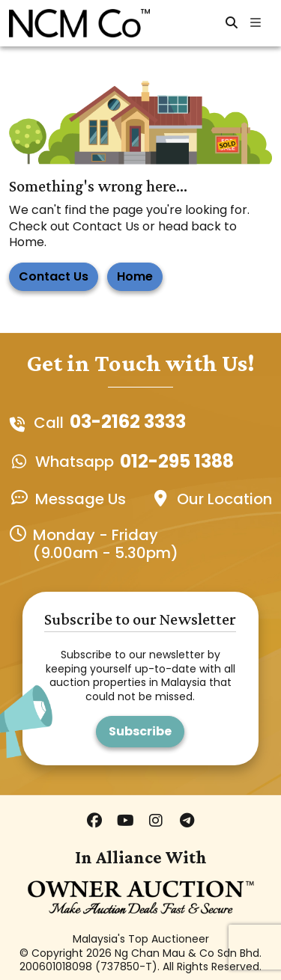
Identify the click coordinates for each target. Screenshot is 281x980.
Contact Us (54, 276)
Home (135, 276)
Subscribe (140, 731)
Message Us (81, 499)
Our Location (224, 499)
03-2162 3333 (128, 422)
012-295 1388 (177, 462)
